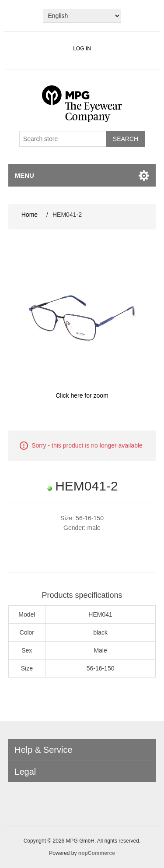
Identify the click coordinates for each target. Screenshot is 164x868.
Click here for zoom (82, 395)
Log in (82, 49)
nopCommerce (97, 853)
